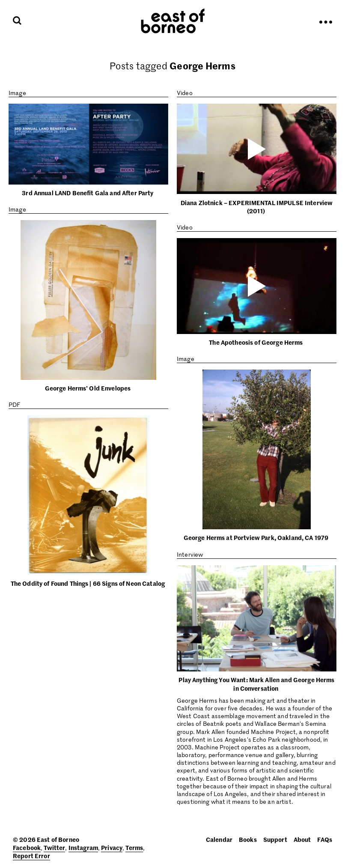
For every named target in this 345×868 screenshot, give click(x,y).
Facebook (27, 847)
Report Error (31, 856)
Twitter (54, 847)
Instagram (83, 847)
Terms (134, 847)
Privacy (112, 847)
